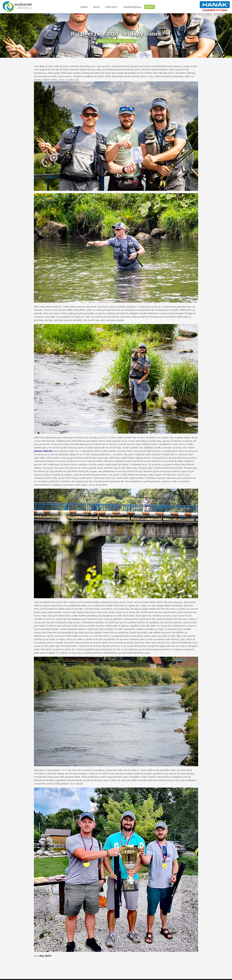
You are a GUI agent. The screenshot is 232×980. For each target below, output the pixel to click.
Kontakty (111, 7)
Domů (84, 7)
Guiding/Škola (132, 7)
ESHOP (150, 7)
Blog (96, 7)
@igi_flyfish (45, 956)
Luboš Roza (128, 41)
